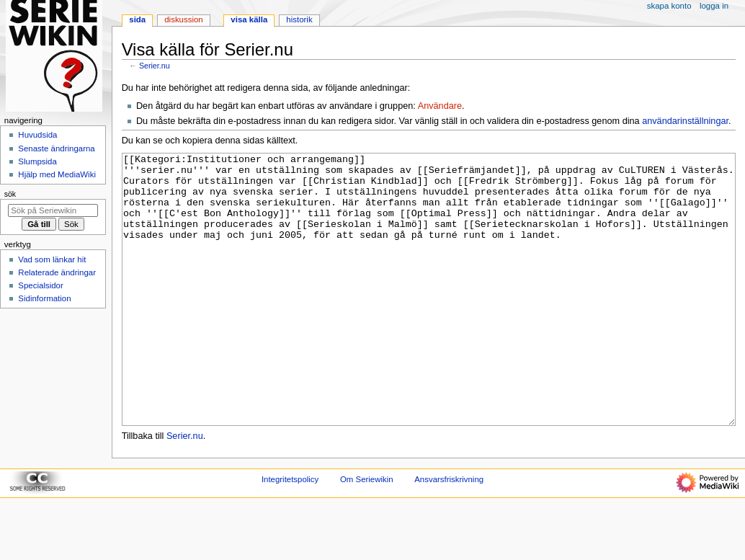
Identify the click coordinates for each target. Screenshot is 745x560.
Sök (10, 194)
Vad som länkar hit (52, 259)
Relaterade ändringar (57, 272)
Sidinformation (44, 298)
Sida (137, 19)
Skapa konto (669, 6)
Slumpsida (37, 161)
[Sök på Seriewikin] (53, 210)
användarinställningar (685, 121)
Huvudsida (37, 135)
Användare (440, 106)
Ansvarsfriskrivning (449, 533)
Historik (299, 19)
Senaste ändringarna (56, 148)
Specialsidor (40, 285)
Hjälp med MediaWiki (57, 174)
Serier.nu (155, 66)
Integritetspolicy (290, 533)
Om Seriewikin (367, 533)
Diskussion (183, 19)
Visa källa (249, 19)
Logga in (714, 6)
